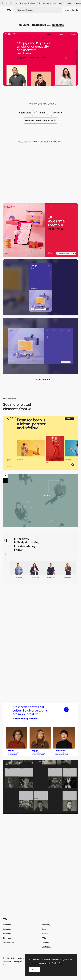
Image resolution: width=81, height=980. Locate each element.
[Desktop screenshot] (40, 346)
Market (45, 934)
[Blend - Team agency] (40, 500)
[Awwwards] (9, 10)
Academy (46, 925)
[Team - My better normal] (40, 844)
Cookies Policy (9, 958)
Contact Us (47, 947)
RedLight (58, 25)
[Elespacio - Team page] (40, 730)
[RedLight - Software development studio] (40, 174)
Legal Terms (23, 958)
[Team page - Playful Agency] (40, 787)
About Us (46, 942)
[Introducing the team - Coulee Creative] (40, 615)
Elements (7, 934)
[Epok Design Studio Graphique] (40, 672)
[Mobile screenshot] (40, 287)
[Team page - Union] (40, 558)
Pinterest (7, 965)
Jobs (44, 929)
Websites (7, 925)
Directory (7, 938)
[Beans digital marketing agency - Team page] (40, 443)
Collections (8, 929)
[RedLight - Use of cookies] (40, 230)
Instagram (18, 961)
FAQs (44, 938)
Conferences (9, 942)
